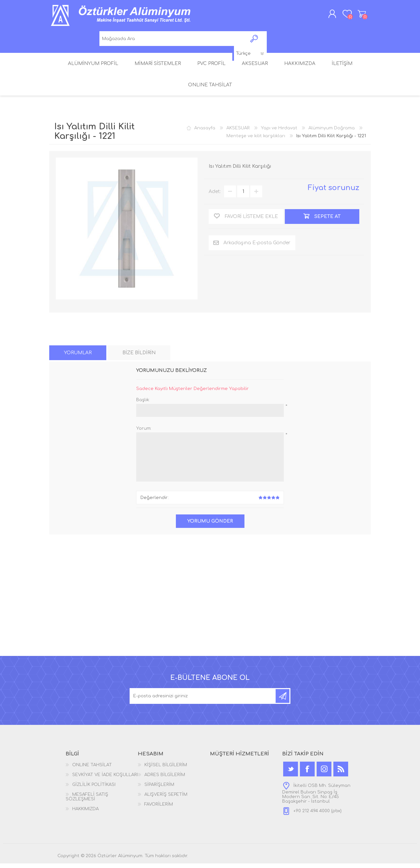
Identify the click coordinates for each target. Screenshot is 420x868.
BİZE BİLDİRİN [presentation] (139, 357)
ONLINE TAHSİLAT (92, 770)
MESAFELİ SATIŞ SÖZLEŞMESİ (87, 801)
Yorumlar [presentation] (78, 357)
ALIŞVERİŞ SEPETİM (355, 16)
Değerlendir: (155, 502)
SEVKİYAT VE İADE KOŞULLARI (105, 779)
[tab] (78, 357)
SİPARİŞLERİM (159, 789)
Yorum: (144, 433)
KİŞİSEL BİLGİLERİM (166, 770)
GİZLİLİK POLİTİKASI (94, 789)
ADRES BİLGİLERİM (165, 779)
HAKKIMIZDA (85, 814)
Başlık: (143, 404)
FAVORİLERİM (159, 809)
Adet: (215, 196)
